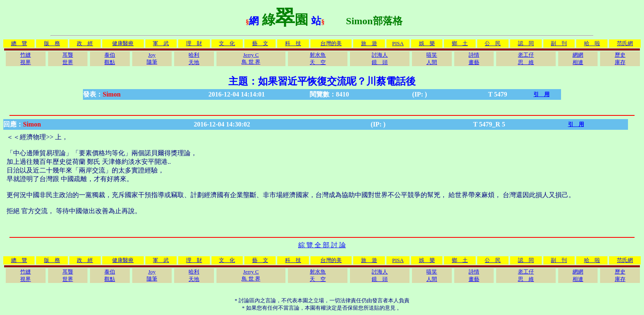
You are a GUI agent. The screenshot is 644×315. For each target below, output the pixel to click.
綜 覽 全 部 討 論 (322, 245)
